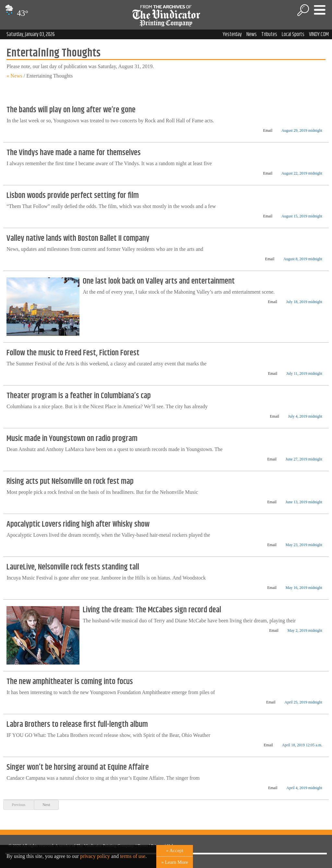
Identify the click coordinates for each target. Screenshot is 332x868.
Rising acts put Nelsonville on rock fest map (70, 482)
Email (268, 130)
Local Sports (293, 34)
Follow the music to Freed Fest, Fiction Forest (73, 353)
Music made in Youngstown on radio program (72, 439)
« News (14, 76)
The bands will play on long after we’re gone (71, 110)
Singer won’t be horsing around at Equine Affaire (78, 767)
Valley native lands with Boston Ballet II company (78, 238)
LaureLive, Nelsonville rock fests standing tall (73, 567)
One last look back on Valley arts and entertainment (159, 281)
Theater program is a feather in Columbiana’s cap (79, 396)
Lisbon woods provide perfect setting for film (73, 196)
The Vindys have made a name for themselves (74, 153)
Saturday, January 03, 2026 (31, 34)
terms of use (133, 856)
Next (46, 805)
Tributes (269, 34)
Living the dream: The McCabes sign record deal (152, 610)
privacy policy (95, 856)
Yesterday (232, 34)
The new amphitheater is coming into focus (70, 682)
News (252, 34)
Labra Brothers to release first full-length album (77, 725)
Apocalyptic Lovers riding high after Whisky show (78, 524)
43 (16, 13)
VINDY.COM (319, 34)
